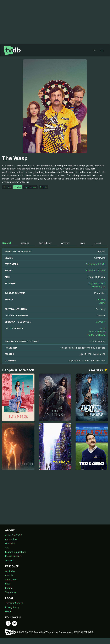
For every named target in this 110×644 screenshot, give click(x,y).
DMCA (8, 611)
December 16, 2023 (95, 270)
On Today (10, 571)
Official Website (97, 331)
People (9, 588)
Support (9, 560)
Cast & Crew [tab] (45, 243)
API (7, 548)
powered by (98, 370)
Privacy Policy (12, 607)
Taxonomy (11, 592)
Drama (102, 303)
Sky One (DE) (99, 286)
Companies (11, 579)
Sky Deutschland (97, 283)
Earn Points (11, 539)
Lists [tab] (82, 243)
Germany (101, 322)
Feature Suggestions (16, 552)
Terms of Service (14, 603)
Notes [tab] (98, 243)
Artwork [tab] (66, 243)
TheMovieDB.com (96, 335)
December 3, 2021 (96, 264)
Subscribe (10, 543)
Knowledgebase (13, 556)
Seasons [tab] (25, 243)
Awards (9, 575)
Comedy (101, 299)
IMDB (103, 328)
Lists (7, 584)
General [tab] (6, 243)
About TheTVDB (14, 535)
